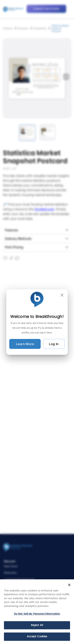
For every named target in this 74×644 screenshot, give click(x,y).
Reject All (37, 625)
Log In (54, 344)
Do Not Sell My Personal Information (37, 614)
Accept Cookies (37, 637)
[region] (37, 612)
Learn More (25, 344)
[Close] (69, 585)
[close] (62, 295)
